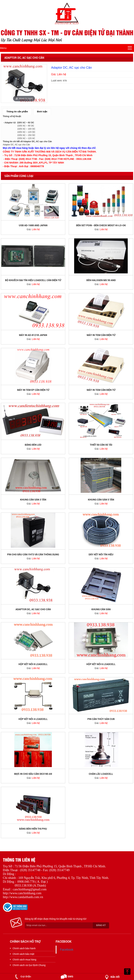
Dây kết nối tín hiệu (101, 554)
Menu (3, 48)
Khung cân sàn (101, 609)
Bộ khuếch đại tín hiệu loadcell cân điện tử (33, 280)
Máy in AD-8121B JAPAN (33, 335)
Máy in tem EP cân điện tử (33, 390)
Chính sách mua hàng (24, 959)
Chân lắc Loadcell (101, 774)
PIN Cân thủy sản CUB (101, 719)
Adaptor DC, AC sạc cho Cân (33, 609)
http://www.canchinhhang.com (22, 893)
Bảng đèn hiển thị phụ (33, 829)
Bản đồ (112, 977)
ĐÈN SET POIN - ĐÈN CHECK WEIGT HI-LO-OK (101, 225)
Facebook (67, 950)
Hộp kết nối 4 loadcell (33, 719)
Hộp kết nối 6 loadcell (101, 664)
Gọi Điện (22, 976)
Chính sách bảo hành (24, 948)
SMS (67, 976)
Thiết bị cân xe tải (101, 445)
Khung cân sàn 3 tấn (33, 500)
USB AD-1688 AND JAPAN (33, 225)
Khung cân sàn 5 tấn (101, 500)
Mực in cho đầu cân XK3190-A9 (33, 774)
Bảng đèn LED (33, 445)
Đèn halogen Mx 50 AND (101, 280)
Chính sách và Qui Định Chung (29, 965)
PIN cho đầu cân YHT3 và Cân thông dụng (33, 554)
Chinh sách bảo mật (23, 954)
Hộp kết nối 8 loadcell (33, 664)
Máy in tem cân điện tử (101, 335)
